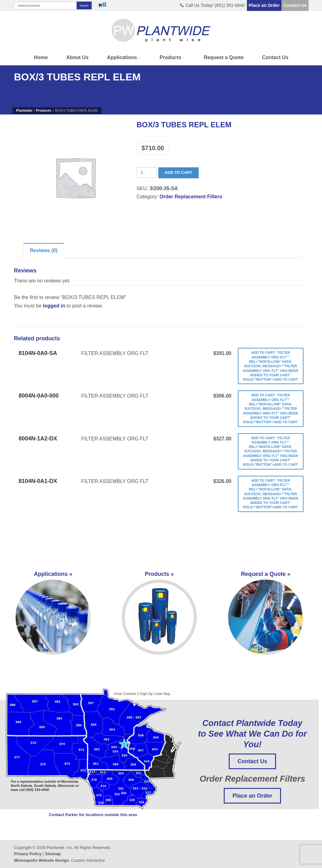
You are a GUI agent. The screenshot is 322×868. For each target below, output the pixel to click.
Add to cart (179, 173)
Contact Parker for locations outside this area (93, 815)
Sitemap (53, 854)
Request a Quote (224, 57)
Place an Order (264, 5)
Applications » (53, 613)
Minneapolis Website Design (41, 860)
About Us (77, 57)
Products (170, 57)
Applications (122, 57)
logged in (54, 306)
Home (41, 57)
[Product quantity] (147, 172)
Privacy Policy (28, 854)
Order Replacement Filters (191, 197)
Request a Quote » (266, 613)
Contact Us (295, 5)
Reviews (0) (44, 250)
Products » (159, 613)
